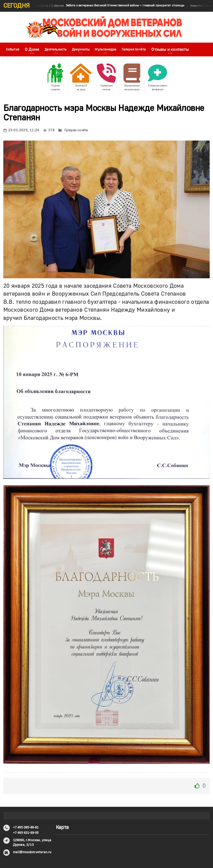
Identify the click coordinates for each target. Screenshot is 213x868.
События (12, 49)
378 (49, 130)
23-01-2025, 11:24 (21, 130)
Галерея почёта (134, 49)
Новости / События (110, 6)
